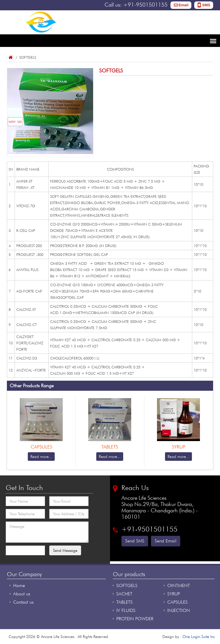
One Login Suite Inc (199, 637)
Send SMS (135, 541)
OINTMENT (179, 585)
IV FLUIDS (126, 610)
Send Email (166, 541)
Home (10, 57)
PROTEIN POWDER (135, 619)
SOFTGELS (127, 585)
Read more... (41, 457)
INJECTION (179, 610)
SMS (206, 5)
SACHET (124, 594)
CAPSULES (177, 602)
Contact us (23, 602)
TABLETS (124, 602)
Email (183, 5)
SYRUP (174, 594)
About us (22, 594)
